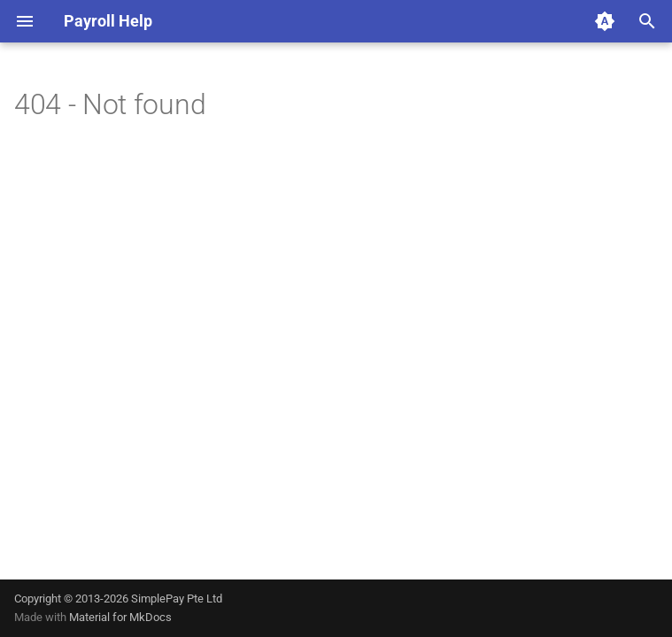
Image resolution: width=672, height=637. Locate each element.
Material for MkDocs (120, 617)
